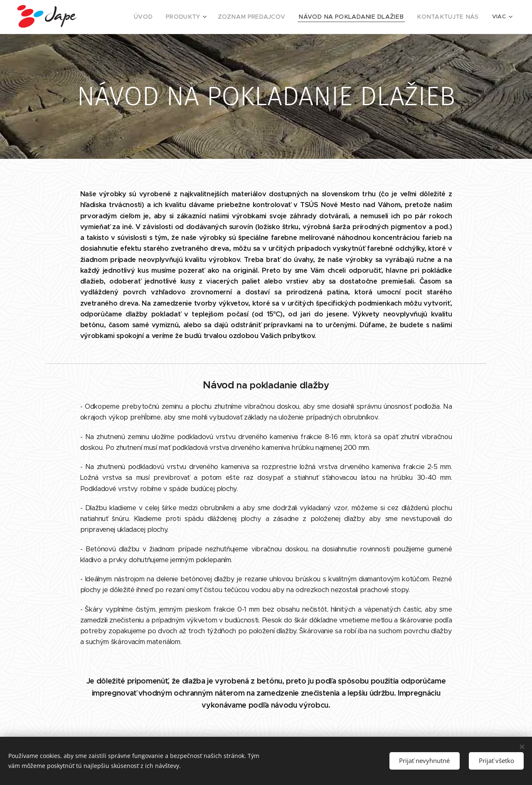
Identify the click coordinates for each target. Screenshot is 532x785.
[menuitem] (171, 17)
